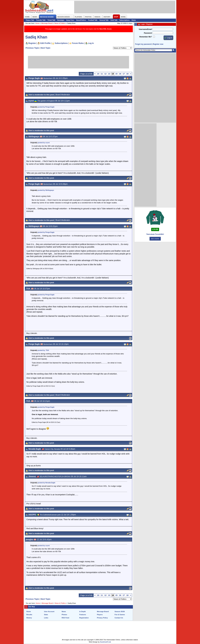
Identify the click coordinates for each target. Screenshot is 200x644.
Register (32, 43)
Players (100, 615)
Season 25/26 (120, 612)
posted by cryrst (44, 143)
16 (120, 74)
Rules (134, 20)
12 (105, 74)
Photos (64, 615)
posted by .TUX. (44, 350)
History (29, 618)
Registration (84, 618)
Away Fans (70, 20)
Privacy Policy (102, 618)
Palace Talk (30, 20)
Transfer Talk (41, 20)
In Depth (82, 612)
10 (98, 74)
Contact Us (119, 618)
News (64, 612)
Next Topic (46, 48)
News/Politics (81, 20)
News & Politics (60, 23)
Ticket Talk (51, 20)
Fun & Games (120, 615)
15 (116, 74)
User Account (49, 612)
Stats (46, 615)
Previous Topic (32, 48)
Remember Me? (146, 37)
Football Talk (93, 20)
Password (148, 33)
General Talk (104, 20)
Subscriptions (125, 20)
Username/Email (145, 29)
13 (109, 74)
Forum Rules (78, 43)
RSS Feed (65, 618)
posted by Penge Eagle (46, 107)
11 (102, 74)
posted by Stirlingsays (46, 190)
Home (37, 23)
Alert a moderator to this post (41, 95)
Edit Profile (45, 43)
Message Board (47, 23)
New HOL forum (105, 29)
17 (124, 74)
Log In (91, 43)
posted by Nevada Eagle (47, 483)
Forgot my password (143, 44)
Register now (158, 44)
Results (29, 615)
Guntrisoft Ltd (105, 642)
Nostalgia (61, 20)
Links (46, 618)
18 (127, 74)
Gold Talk (114, 20)
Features (83, 615)
